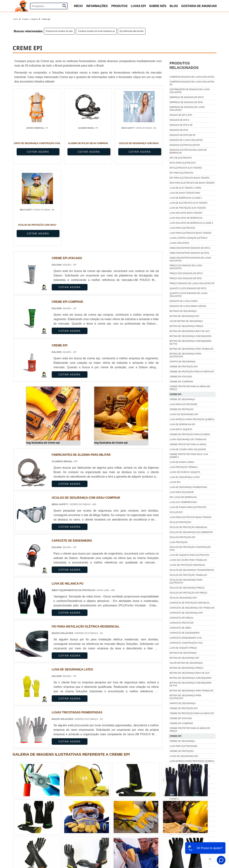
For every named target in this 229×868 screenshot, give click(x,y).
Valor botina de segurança (186, 321)
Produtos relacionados (184, 65)
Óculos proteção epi (182, 537)
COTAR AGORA (32, 152)
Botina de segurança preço (187, 326)
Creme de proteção (182, 409)
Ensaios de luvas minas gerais (188, 306)
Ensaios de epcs (179, 120)
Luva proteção (179, 542)
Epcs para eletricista (183, 163)
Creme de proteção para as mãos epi (192, 372)
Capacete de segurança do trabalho (192, 608)
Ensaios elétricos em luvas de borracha (188, 151)
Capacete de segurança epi (186, 613)
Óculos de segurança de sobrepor (191, 532)
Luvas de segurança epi (184, 414)
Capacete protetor (182, 623)
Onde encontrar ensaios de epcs (190, 248)
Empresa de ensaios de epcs (187, 97)
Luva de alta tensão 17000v (185, 188)
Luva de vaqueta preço (183, 648)
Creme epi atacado (181, 377)
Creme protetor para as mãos (188, 444)
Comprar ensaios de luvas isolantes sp (96, 31)
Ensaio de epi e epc (181, 115)
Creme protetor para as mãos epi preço (190, 388)
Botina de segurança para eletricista (185, 355)
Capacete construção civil (186, 643)
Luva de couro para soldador (188, 449)
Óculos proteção (180, 522)
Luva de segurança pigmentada (188, 487)
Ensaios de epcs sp (181, 125)
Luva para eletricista (182, 228)
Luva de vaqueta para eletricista (189, 555)
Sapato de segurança (183, 362)
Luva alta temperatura (183, 502)
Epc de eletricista (181, 158)
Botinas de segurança (183, 311)
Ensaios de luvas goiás (184, 301)
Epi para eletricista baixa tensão (190, 178)
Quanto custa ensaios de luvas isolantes (189, 295)
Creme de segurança (182, 399)
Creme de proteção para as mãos (190, 434)
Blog (174, 6)
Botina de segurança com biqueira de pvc (191, 342)
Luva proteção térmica (184, 467)
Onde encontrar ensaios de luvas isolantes (190, 259)
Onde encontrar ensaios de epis (189, 253)
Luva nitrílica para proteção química (192, 419)
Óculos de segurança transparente (192, 570)
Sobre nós (158, 6)
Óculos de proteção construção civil (190, 549)
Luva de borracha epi (182, 424)
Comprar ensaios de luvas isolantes (192, 77)
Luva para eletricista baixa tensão (191, 233)
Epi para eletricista (182, 173)
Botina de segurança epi (184, 316)
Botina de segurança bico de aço (190, 331)
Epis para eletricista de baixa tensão (192, 183)
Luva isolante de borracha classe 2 (191, 223)
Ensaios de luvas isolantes (186, 140)
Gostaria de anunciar (199, 6)
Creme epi (176, 394)
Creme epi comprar (181, 382)
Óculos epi (176, 512)
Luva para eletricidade (183, 404)
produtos (119, 6)
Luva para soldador (182, 492)
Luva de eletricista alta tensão (189, 203)
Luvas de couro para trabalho (188, 560)
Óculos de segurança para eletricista (186, 581)
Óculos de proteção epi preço (188, 593)
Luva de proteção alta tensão (188, 208)
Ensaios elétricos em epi (185, 145)
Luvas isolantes (179, 243)
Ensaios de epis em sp (183, 135)
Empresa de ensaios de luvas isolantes (187, 109)
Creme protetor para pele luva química (189, 456)
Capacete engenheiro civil (186, 638)
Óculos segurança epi (183, 598)
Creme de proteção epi (184, 367)
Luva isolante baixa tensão (186, 213)
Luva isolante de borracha (186, 218)
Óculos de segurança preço (187, 588)
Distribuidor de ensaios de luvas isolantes (190, 91)
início (78, 6)
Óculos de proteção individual (189, 527)
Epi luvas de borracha (183, 497)
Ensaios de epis (179, 130)
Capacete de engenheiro (185, 633)
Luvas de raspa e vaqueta (185, 472)
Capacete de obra (180, 628)
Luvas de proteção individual (187, 565)
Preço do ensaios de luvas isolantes (186, 267)
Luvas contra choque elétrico (188, 238)
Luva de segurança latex (185, 477)
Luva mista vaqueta (181, 429)
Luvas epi (175, 482)
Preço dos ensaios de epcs (186, 273)
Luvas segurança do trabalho (188, 439)
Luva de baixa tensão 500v (185, 193)
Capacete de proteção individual (190, 603)
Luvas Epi (138, 6)
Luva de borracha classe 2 (186, 198)
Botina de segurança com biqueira (191, 336)
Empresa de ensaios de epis (59, 31)
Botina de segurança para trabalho (192, 349)
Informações (97, 6)
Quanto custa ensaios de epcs (188, 288)
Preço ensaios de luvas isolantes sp (192, 283)
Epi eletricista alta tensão (132, 31)
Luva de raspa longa (182, 462)
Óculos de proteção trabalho (188, 575)
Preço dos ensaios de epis (186, 278)
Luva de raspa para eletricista (188, 507)
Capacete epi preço (181, 618)
